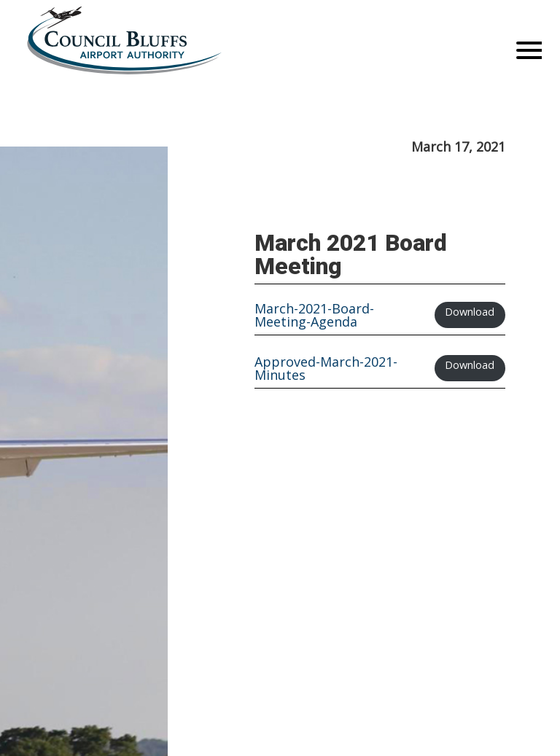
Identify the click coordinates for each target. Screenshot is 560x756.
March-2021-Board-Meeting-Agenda (314, 315)
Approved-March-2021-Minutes (326, 368)
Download (470, 312)
